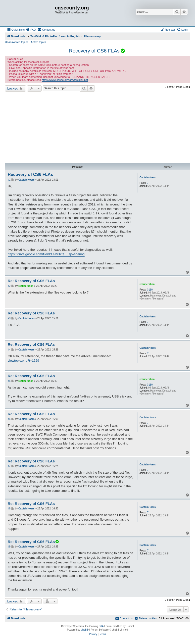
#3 (9, 318)
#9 (9, 547)
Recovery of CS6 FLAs (94, 51)
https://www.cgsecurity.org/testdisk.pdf (65, 80)
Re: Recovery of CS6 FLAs (31, 281)
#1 (9, 180)
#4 (9, 350)
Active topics (39, 42)
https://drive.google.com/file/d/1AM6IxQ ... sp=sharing (46, 254)
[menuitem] (31, 30)
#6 (9, 419)
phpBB (85, 630)
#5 (9, 381)
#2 (9, 286)
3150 (150, 290)
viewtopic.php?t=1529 (23, 361)
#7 (9, 466)
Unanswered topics (17, 42)
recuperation (147, 284)
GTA (101, 626)
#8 (9, 509)
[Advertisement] (97, 127)
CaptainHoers (148, 177)
